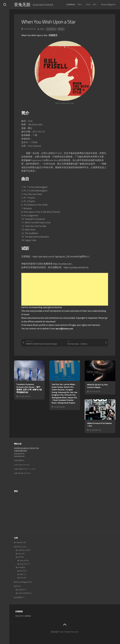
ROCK (22, 578)
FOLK (88, 4)
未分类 (19, 598)
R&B (21, 575)
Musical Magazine (108, 4)
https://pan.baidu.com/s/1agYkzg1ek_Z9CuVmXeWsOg (59, 257)
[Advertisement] (65, 289)
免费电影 (28, 616)
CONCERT (21, 590)
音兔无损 (22, 5)
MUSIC (61, 29)
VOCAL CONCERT (23, 593)
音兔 (42, 29)
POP (79, 4)
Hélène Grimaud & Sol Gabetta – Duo (99, 425)
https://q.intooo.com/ (63, 264)
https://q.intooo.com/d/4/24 (77, 268)
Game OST (23, 561)
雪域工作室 (19, 616)
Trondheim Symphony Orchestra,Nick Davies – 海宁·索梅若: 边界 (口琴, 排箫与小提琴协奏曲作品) (29, 389)
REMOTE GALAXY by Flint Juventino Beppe (97, 386)
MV (17, 586)
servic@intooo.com (65, 329)
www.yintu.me (19, 454)
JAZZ (21, 571)
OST (94, 4)
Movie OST (23, 564)
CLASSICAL (71, 4)
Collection (19, 543)
